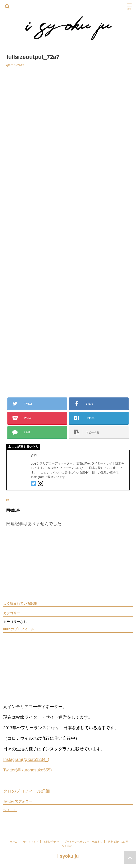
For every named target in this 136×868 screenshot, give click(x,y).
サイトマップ (31, 842)
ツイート (10, 810)
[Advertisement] (68, 99)
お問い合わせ (51, 842)
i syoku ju (68, 856)
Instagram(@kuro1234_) (26, 759)
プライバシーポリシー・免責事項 (83, 842)
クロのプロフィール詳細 (26, 791)
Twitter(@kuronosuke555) (27, 770)
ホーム (14, 842)
